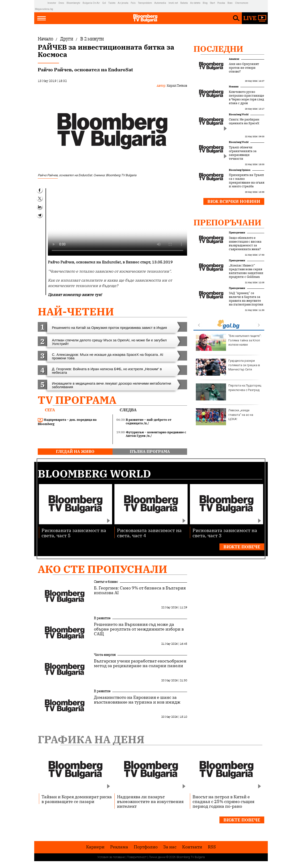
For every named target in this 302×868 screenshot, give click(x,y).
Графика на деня (91, 739)
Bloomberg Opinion (240, 170)
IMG (41, 3)
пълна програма (150, 451)
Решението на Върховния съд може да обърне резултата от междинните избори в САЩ (139, 629)
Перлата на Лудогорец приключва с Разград (229, 392)
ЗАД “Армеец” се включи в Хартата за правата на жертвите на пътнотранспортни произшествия (246, 301)
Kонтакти (192, 847)
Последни (218, 49)
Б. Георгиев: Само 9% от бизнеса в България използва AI (140, 590)
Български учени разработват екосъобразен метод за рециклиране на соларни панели (140, 663)
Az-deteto (195, 3)
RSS (212, 847)
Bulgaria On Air (91, 3)
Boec (230, 3)
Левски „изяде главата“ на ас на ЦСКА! (224, 417)
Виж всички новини (234, 201)
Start (212, 3)
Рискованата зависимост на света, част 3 (225, 533)
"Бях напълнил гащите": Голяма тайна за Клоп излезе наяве (229, 342)
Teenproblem (145, 3)
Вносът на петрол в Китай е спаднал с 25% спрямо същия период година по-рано (223, 801)
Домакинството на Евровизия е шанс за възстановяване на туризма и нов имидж (137, 700)
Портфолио (146, 847)
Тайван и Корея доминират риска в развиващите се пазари (77, 799)
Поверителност (137, 857)
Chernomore (242, 3)
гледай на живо (75, 451)
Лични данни (157, 857)
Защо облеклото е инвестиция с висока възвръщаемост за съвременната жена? (245, 244)
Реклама (119, 847)
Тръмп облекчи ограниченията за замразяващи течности (243, 153)
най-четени (76, 312)
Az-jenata (123, 3)
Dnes (61, 3)
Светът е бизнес (106, 582)
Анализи (234, 59)
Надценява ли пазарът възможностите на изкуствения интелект (150, 801)
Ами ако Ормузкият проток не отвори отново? (244, 68)
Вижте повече (242, 547)
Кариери (95, 847)
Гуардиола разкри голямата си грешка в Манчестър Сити (228, 367)
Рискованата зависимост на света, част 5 (74, 533)
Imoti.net (173, 3)
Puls (133, 3)
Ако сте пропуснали (103, 569)
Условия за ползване (111, 857)
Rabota (184, 3)
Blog (205, 3)
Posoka (221, 3)
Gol (104, 3)
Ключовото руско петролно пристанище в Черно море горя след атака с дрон (246, 98)
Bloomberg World (239, 114)
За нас (170, 847)
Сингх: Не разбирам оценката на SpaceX (244, 121)
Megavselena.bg (44, 9)
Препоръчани (227, 222)
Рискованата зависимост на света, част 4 (149, 533)
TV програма (77, 400)
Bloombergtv (73, 3)
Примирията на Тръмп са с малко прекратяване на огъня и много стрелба (247, 181)
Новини (234, 87)
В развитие (102, 618)
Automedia (160, 3)
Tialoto (112, 3)
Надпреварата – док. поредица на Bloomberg (67, 422)
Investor (52, 3)
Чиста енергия (105, 655)
